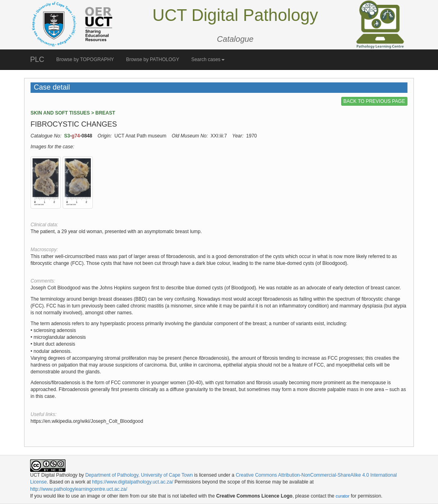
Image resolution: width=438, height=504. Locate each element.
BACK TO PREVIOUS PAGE (374, 101)
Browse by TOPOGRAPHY (85, 59)
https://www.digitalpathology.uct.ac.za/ (133, 482)
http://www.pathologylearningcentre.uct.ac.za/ (79, 489)
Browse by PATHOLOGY (153, 59)
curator (342, 496)
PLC (37, 59)
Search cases (208, 59)
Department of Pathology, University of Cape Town (139, 475)
